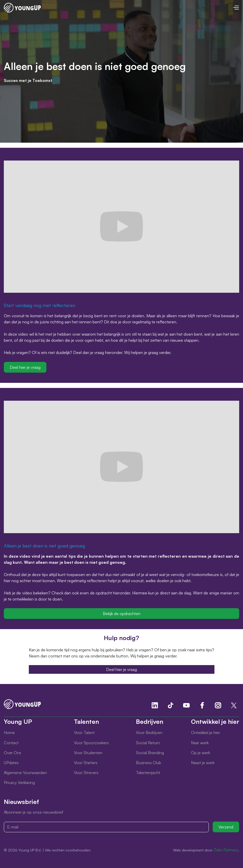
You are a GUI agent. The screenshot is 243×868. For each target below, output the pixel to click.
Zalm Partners (226, 850)
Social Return (148, 743)
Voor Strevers (86, 773)
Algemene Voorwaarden (25, 773)
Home (9, 732)
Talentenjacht (148, 773)
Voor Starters (86, 763)
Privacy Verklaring (19, 783)
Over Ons (12, 753)
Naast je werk (203, 763)
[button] (236, 8)
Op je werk (201, 753)
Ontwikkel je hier (206, 732)
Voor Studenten (88, 753)
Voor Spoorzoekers (91, 743)
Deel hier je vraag (25, 367)
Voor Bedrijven (149, 732)
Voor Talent (84, 732)
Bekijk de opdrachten (122, 614)
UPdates (11, 763)
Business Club (149, 763)
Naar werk (200, 743)
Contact (11, 743)
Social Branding (150, 753)
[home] (22, 8)
